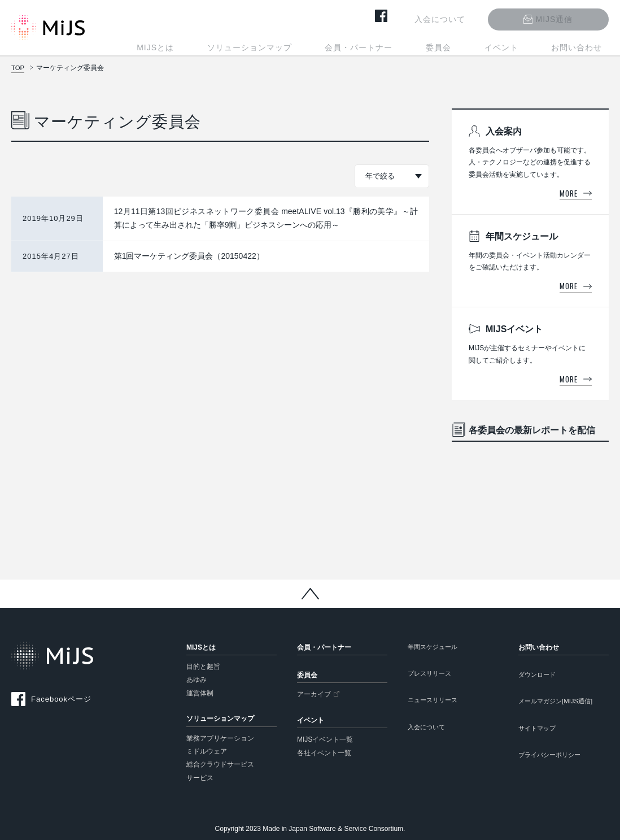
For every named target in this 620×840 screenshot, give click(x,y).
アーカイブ (314, 694)
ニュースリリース (435, 703)
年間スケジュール (435, 647)
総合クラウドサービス (220, 764)
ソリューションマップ (309, 44)
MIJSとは (229, 44)
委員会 (472, 44)
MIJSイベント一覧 (325, 739)
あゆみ (197, 680)
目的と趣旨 (203, 667)
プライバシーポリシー (552, 759)
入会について (466, 17)
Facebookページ (61, 699)
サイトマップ (539, 731)
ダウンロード (539, 675)
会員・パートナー (405, 44)
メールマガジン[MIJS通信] (559, 703)
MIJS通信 (567, 17)
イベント (521, 44)
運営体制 (200, 693)
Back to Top (310, 594)
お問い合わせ (583, 44)
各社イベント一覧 (324, 753)
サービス (200, 778)
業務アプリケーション (220, 738)
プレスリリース (431, 675)
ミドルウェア (207, 751)
